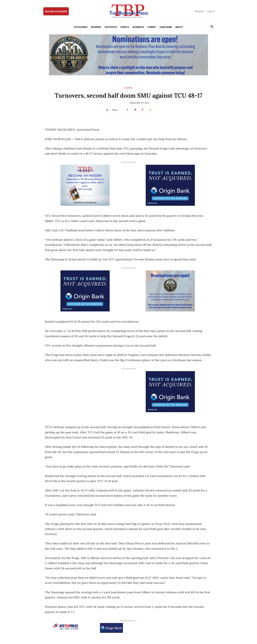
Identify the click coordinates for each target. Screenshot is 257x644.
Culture (128, 88)
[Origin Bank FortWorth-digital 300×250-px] (170, 185)
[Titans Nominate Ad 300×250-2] (170, 291)
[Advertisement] (85, 394)
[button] (211, 27)
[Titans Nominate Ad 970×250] (128, 55)
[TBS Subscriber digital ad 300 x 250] (85, 185)
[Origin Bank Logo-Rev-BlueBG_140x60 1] (111, 628)
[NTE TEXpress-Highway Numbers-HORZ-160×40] (65, 626)
